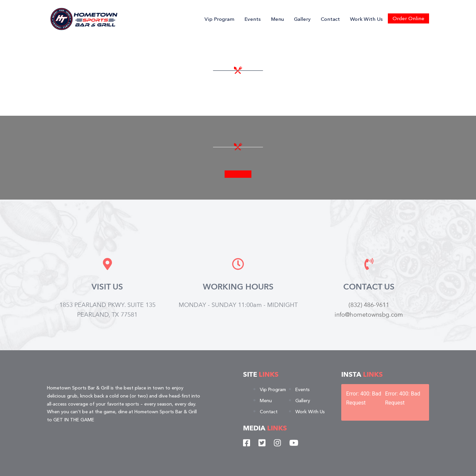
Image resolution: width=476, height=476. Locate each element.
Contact (330, 19)
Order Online (408, 18)
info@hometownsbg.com (369, 325)
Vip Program (219, 19)
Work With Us (366, 19)
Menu (277, 19)
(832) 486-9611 (369, 315)
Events (253, 19)
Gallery (302, 19)
